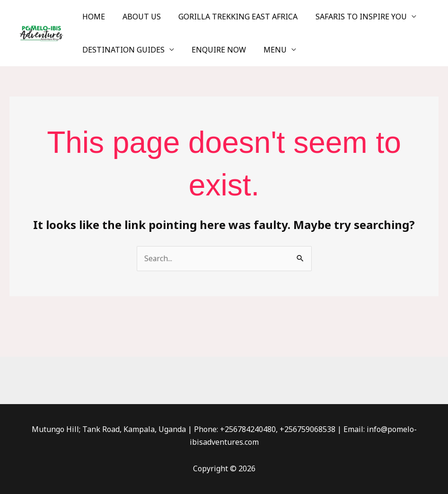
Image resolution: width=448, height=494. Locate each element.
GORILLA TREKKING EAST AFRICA (232, 17)
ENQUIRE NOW (215, 50)
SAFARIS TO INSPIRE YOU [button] (352, 17)
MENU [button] (269, 50)
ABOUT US (138, 17)
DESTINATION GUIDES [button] (122, 50)
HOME (92, 17)
